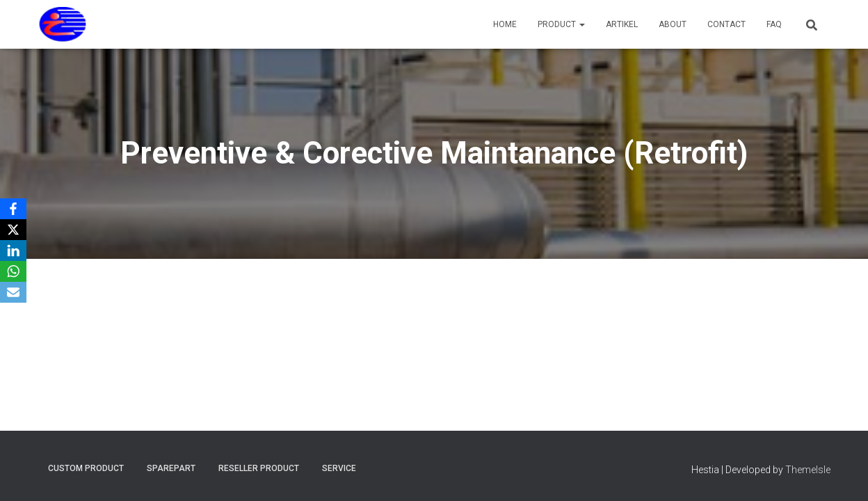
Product (561, 24)
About (673, 24)
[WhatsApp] (13, 271)
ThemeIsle (808, 470)
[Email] (13, 292)
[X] (13, 230)
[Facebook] (13, 209)
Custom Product (86, 468)
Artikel (622, 24)
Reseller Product (259, 468)
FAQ (774, 24)
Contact (726, 24)
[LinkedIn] (13, 250)
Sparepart (171, 468)
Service (339, 468)
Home (505, 24)
